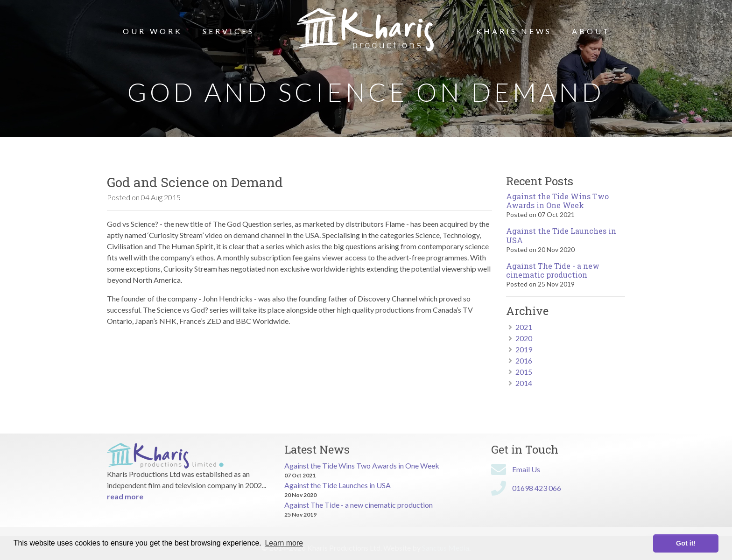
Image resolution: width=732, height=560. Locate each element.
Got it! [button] (686, 543)
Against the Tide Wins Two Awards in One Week (557, 201)
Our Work (153, 31)
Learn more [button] (284, 543)
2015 (524, 372)
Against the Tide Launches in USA (561, 235)
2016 (524, 360)
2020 (524, 338)
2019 (524, 349)
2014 (524, 383)
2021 (524, 327)
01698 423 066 (537, 488)
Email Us (526, 469)
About (591, 31)
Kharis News (514, 31)
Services (229, 31)
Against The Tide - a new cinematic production (553, 270)
